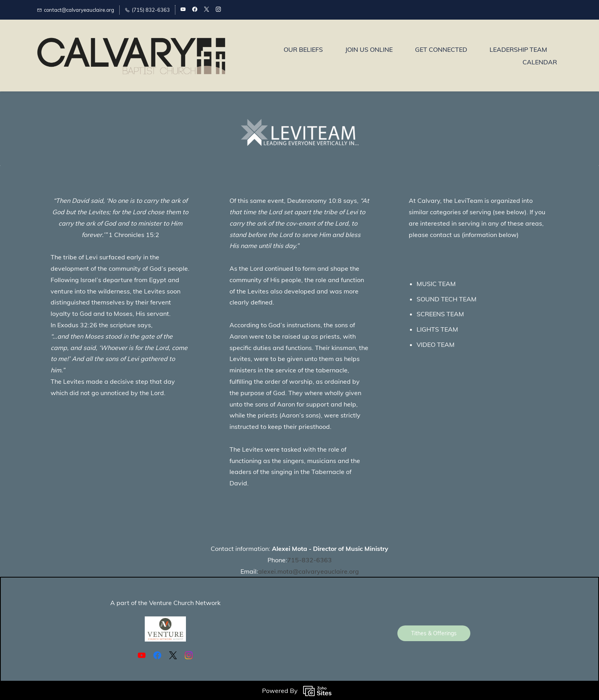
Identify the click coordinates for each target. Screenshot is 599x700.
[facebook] (195, 10)
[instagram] (218, 10)
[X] (173, 655)
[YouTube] (142, 655)
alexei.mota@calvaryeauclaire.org (309, 571)
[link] (300, 124)
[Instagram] (189, 655)
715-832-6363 (310, 560)
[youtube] (183, 10)
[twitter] (207, 10)
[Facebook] (157, 655)
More (546, 56)
